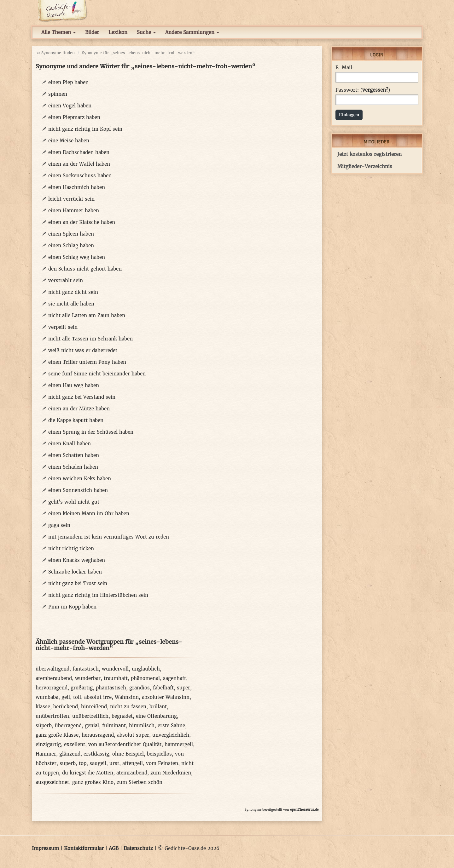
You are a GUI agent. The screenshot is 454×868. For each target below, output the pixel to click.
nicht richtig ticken (71, 548)
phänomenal (145, 678)
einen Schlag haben (71, 246)
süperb (44, 725)
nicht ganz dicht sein (73, 292)
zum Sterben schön (140, 782)
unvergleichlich (171, 735)
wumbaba (47, 697)
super (183, 688)
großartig (82, 688)
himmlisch (142, 725)
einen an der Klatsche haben (82, 222)
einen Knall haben (70, 444)
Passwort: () (363, 90)
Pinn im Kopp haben (72, 607)
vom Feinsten (162, 763)
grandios (140, 688)
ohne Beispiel (128, 754)
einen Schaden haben (73, 467)
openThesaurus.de (304, 810)
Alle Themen (58, 32)
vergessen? (375, 90)
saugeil (98, 763)
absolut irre (98, 697)
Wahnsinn (127, 697)
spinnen (58, 94)
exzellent (75, 744)
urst (114, 763)
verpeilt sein (63, 327)
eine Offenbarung (156, 716)
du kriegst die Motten (88, 773)
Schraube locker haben (75, 572)
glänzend (70, 754)
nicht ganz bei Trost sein (78, 583)
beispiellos (159, 754)
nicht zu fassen (128, 707)
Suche (146, 32)
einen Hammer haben (74, 211)
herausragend (98, 735)
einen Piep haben (68, 82)
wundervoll (115, 669)
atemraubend (132, 773)
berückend (66, 707)
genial (92, 725)
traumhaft (116, 678)
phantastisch (111, 688)
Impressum (45, 848)
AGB (114, 848)
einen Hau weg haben (74, 385)
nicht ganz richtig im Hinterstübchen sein (98, 595)
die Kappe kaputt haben (76, 420)
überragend (68, 725)
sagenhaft (175, 678)
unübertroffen (52, 716)
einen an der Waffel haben (79, 164)
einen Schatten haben (74, 455)
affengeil (133, 763)
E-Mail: (345, 68)
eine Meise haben (69, 141)
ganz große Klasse (57, 735)
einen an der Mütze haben (79, 409)
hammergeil (179, 744)
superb (68, 763)
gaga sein (59, 525)
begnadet (122, 716)
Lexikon (118, 32)
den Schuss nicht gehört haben (85, 269)
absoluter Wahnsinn (166, 697)
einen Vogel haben (70, 106)
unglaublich (146, 669)
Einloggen (349, 115)
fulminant (114, 725)
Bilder (92, 32)
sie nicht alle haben (71, 304)
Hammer (46, 754)
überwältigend (52, 669)
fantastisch (86, 669)
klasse (43, 707)
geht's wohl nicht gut (74, 502)
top (83, 763)
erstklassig (96, 754)
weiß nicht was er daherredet (83, 350)
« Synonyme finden (56, 53)
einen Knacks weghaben (77, 560)
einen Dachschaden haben (79, 152)
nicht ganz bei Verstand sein (82, 397)
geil (66, 697)
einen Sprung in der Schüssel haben (91, 432)
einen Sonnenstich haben (78, 490)
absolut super (133, 735)
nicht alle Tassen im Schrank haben (90, 339)
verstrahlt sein (66, 280)
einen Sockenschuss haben (80, 176)
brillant (158, 707)
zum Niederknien (171, 773)
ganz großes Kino (93, 782)
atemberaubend (54, 678)
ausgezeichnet (52, 782)
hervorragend (52, 688)
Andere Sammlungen (192, 32)
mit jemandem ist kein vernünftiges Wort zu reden (109, 537)
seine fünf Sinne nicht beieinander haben (97, 374)
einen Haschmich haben (77, 187)
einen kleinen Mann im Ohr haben (89, 514)
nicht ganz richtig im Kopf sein (85, 129)
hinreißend (94, 707)
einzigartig (48, 744)
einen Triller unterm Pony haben (87, 362)
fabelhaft (163, 688)
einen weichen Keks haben (80, 479)
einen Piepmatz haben (74, 117)
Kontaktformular (84, 848)
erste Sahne (171, 725)
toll (77, 697)
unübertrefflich (90, 716)
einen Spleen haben (71, 234)
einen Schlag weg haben (77, 257)
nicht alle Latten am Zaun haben (87, 315)
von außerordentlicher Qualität (125, 744)
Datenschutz (138, 848)
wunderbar (88, 678)
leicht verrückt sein (71, 199)
